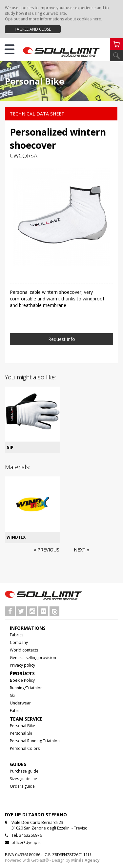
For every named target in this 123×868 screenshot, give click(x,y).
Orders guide (22, 786)
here (97, 19)
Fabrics (17, 635)
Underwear (20, 703)
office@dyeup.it (26, 842)
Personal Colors (25, 748)
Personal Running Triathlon (35, 741)
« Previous (47, 550)
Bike (14, 680)
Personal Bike (22, 726)
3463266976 (31, 835)
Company (19, 642)
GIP (10, 447)
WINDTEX (16, 537)
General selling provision (33, 658)
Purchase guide (24, 771)
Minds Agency (85, 860)
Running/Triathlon (26, 688)
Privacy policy (22, 665)
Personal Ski (21, 733)
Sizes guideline (23, 779)
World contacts (24, 650)
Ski (12, 695)
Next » (82, 550)
